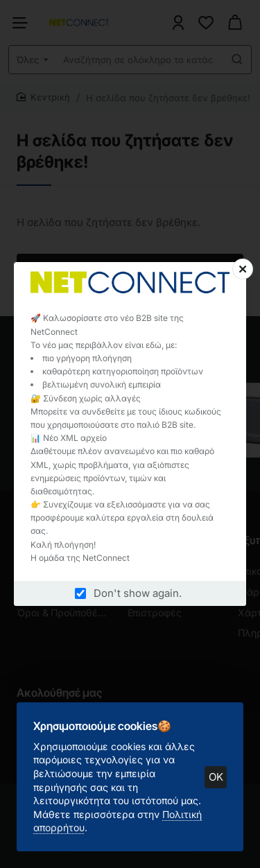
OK (216, 777)
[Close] (243, 269)
